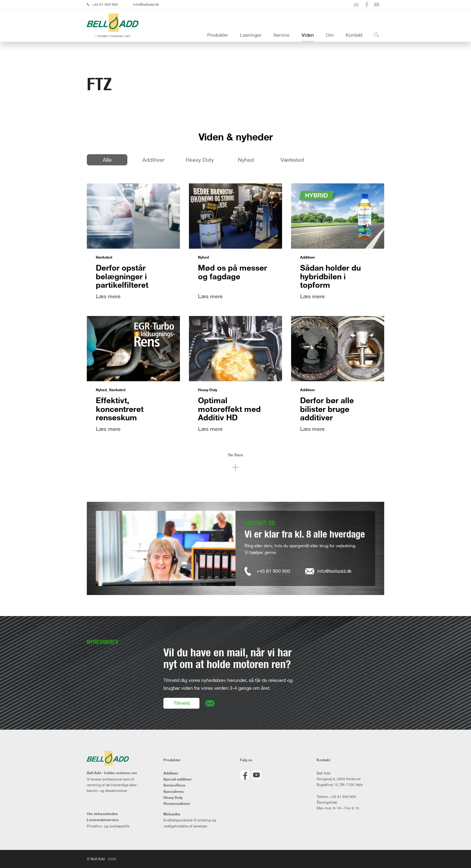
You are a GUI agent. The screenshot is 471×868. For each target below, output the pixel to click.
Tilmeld (182, 703)
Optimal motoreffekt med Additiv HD (229, 409)
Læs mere (108, 296)
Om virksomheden (102, 814)
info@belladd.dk (146, 4)
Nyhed (246, 160)
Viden (308, 35)
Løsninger (251, 35)
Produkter (218, 35)
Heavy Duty (200, 160)
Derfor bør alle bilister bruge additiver (327, 409)
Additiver (153, 160)
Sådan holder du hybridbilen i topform (330, 276)
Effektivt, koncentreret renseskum (120, 409)
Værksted (292, 160)
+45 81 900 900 (105, 4)
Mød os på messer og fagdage (232, 272)
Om (330, 35)
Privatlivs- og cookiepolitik (108, 826)
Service (281, 35)
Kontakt (354, 35)
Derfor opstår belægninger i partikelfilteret (122, 276)
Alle (107, 160)
